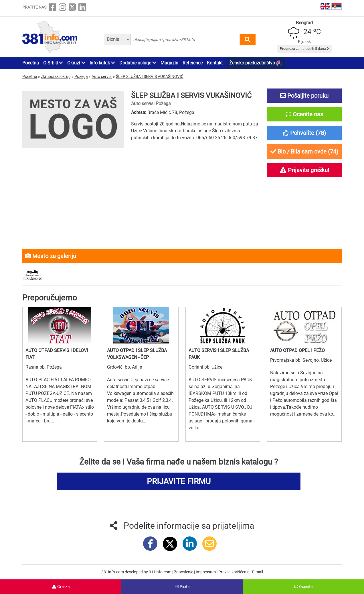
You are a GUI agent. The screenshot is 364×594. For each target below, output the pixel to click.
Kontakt (215, 63)
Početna (31, 63)
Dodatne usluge (138, 63)
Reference (193, 63)
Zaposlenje (184, 572)
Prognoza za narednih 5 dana (304, 49)
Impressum (206, 572)
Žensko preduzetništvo (256, 63)
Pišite (182, 587)
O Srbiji (53, 63)
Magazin (169, 63)
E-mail (258, 572)
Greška (61, 587)
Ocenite (303, 587)
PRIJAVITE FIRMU (179, 481)
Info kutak (102, 63)
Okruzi (76, 63)
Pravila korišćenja (234, 572)
